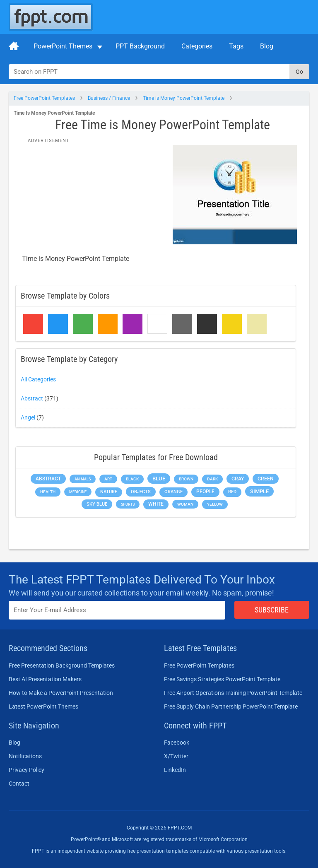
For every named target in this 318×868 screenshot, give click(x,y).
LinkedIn (175, 770)
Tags (236, 46)
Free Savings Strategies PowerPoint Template (222, 679)
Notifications (25, 756)
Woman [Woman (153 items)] (185, 504)
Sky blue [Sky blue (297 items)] (97, 504)
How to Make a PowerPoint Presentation (61, 693)
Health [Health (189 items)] (48, 492)
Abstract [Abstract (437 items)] (48, 479)
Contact (19, 784)
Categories (197, 46)
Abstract (32, 398)
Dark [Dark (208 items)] (212, 479)
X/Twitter (176, 756)
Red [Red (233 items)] (232, 492)
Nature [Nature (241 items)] (109, 492)
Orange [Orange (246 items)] (173, 492)
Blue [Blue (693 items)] (159, 479)
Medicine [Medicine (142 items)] (78, 492)
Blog (267, 46)
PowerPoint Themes (63, 46)
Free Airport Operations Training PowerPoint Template (233, 693)
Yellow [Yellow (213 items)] (215, 504)
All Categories (38, 379)
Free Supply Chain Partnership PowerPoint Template (231, 706)
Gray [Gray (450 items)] (238, 479)
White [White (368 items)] (156, 504)
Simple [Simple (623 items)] (259, 491)
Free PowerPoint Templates (44, 98)
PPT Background (140, 46)
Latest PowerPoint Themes (43, 706)
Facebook (177, 743)
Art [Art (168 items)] (108, 479)
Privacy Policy (26, 770)
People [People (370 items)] (205, 492)
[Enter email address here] (117, 610)
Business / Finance (109, 98)
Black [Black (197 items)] (132, 479)
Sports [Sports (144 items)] (128, 504)
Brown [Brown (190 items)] (186, 479)
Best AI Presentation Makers (45, 679)
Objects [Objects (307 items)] (141, 492)
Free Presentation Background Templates (62, 665)
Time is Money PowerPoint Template (184, 98)
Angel (28, 417)
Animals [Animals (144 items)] (83, 479)
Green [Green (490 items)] (266, 479)
